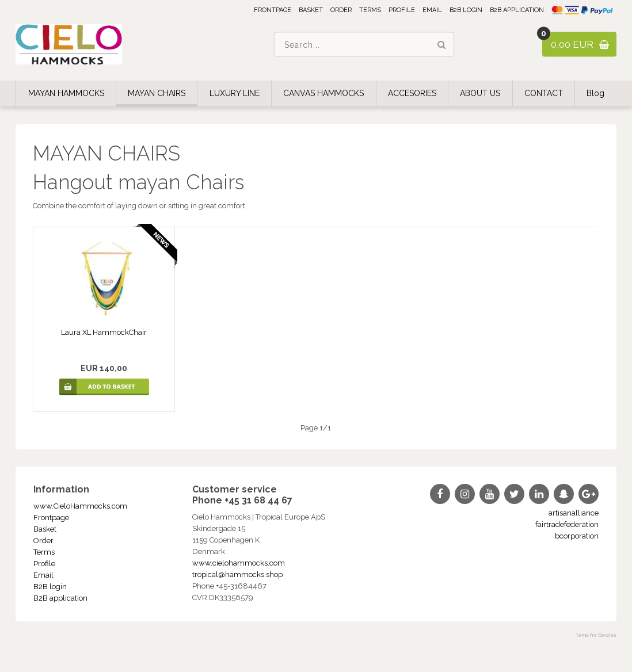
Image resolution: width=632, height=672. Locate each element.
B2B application (517, 10)
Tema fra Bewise (596, 635)
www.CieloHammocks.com (80, 506)
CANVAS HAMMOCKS (323, 93)
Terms (370, 10)
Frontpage (273, 10)
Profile (402, 10)
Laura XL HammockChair (104, 332)
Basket (311, 10)
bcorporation (577, 536)
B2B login (466, 10)
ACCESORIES (412, 93)
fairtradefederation (567, 524)
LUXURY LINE (235, 93)
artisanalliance (574, 513)
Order (341, 10)
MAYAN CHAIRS (157, 93)
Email (432, 10)
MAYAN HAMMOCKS (66, 93)
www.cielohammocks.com (239, 563)
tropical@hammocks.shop (237, 574)
